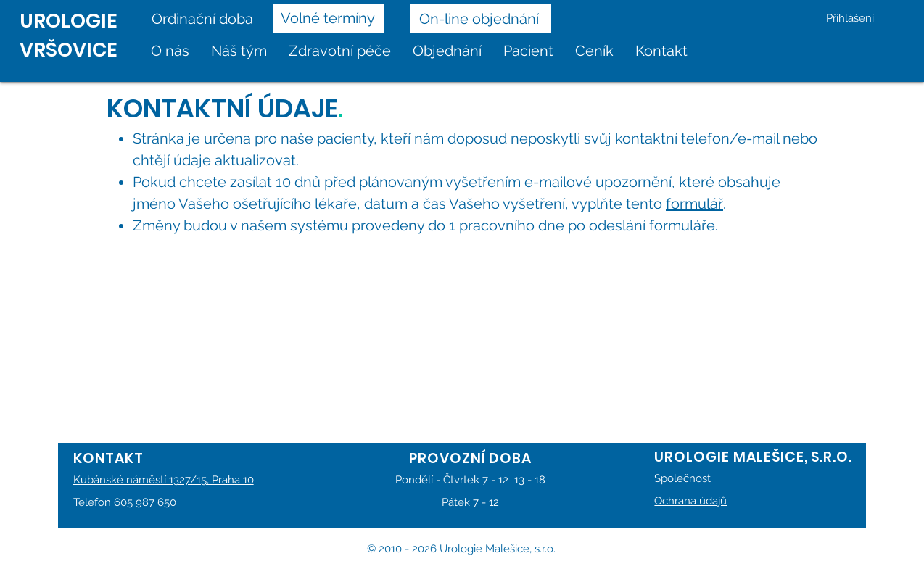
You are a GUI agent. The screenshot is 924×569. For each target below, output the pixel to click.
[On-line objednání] (480, 19)
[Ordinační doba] (207, 19)
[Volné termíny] (329, 18)
